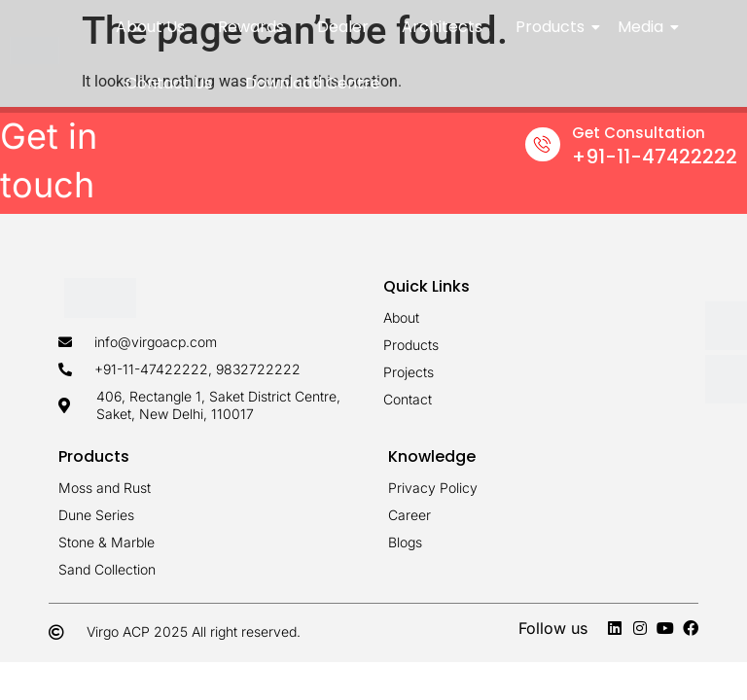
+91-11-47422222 (655, 157)
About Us (150, 27)
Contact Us (169, 83)
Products (553, 27)
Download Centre (313, 83)
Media (644, 27)
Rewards (251, 27)
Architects (442, 27)
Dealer (343, 27)
